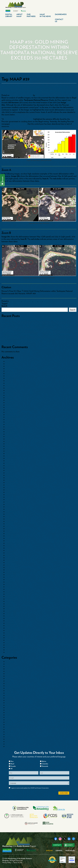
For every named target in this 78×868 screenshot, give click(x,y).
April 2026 (10, 364)
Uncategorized (11, 744)
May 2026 (10, 361)
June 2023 (10, 422)
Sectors (8, 737)
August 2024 (11, 390)
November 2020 (12, 483)
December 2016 (12, 594)
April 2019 (10, 526)
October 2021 (11, 458)
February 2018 (11, 560)
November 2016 (12, 596)
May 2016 (9, 611)
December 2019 (12, 507)
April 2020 (10, 500)
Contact (59, 20)
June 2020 (10, 495)
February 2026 (11, 366)
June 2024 (10, 395)
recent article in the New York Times (19, 119)
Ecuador (9, 700)
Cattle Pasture (11, 671)
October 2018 (11, 541)
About (19, 15)
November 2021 (12, 456)
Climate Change (12, 674)
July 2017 (9, 577)
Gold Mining (27, 301)
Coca (8, 676)
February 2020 (11, 502)
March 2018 (10, 558)
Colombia (9, 679)
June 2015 (10, 635)
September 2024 (12, 388)
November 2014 (12, 650)
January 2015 (11, 645)
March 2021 (10, 473)
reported (19, 124)
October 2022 (11, 434)
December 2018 (12, 536)
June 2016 (10, 609)
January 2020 (11, 504)
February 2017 (11, 589)
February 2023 (11, 427)
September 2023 (12, 415)
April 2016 (10, 613)
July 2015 (9, 633)
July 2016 (9, 606)
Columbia (45, 764)
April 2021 (10, 470)
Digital (9, 15)
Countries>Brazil (12, 688)
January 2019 (11, 533)
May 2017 (9, 582)
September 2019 (12, 514)
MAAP (45, 15)
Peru (40, 301)
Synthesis (9, 739)
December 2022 (12, 432)
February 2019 (11, 531)
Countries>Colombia (14, 691)
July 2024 (9, 393)
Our (31, 15)
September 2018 (12, 543)
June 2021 (10, 466)
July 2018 (9, 548)
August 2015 (11, 630)
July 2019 (9, 519)
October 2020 (11, 485)
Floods (8, 705)
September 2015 (12, 628)
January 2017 (11, 592)
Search (4, 306)
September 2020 (12, 487)
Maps (35, 301)
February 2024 (11, 403)
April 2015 (10, 640)
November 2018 (12, 538)
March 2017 (10, 587)
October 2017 (11, 570)
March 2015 (10, 643)
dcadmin (39, 95)
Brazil (8, 666)
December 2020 (12, 480)
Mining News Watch (14, 722)
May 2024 (10, 398)
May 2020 (10, 497)
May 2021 (9, 468)
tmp (7, 742)
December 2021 (12, 453)
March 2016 (10, 616)
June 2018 (10, 550)
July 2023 (9, 420)
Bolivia (8, 664)
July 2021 (9, 463)
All (11, 769)
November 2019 (12, 509)
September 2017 (12, 572)
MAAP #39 (12, 303)
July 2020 (9, 492)
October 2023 (11, 412)
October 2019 (11, 512)
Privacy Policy (7, 862)
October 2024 (11, 386)
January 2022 (11, 451)
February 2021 (11, 475)
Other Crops (11, 727)
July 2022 (9, 439)
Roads (8, 734)
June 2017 (10, 580)
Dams (8, 698)
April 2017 (10, 584)
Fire (7, 703)
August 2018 (11, 546)
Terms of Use (18, 862)
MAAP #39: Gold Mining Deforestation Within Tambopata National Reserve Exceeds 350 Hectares (38, 89)
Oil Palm (9, 725)
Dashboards (61, 14)
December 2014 (12, 647)
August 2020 (11, 490)
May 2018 (9, 553)
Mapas (8, 715)
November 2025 (12, 369)
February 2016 (11, 618)
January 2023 (11, 429)
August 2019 (11, 516)
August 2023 (11, 417)
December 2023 (12, 407)
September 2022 (12, 436)
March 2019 (10, 529)
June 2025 (10, 378)
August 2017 (11, 575)
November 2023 (12, 410)
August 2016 (11, 604)
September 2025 (12, 373)
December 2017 (12, 565)
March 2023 (10, 424)
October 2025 (11, 371)
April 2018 (10, 555)
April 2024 (10, 400)
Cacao (8, 669)
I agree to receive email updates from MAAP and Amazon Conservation (30, 788)
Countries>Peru (15, 301)
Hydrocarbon (11, 710)
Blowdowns (10, 662)
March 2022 (10, 446)
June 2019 (10, 521)
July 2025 (9, 376)
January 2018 (11, 563)
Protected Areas (49, 301)
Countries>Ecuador (13, 693)
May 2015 (9, 638)
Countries (9, 683)
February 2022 (11, 449)
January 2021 (11, 478)
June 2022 (10, 441)
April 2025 (10, 383)
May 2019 (9, 524)
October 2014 (11, 652)
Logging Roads (12, 712)
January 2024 (11, 405)
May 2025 (10, 381)
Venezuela (10, 746)
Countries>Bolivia (12, 686)
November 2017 (12, 567)
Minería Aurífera (12, 720)
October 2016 (11, 599)
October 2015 (11, 626)
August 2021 (11, 461)
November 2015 (12, 623)
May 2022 (10, 444)
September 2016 (12, 601)
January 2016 (11, 621)
